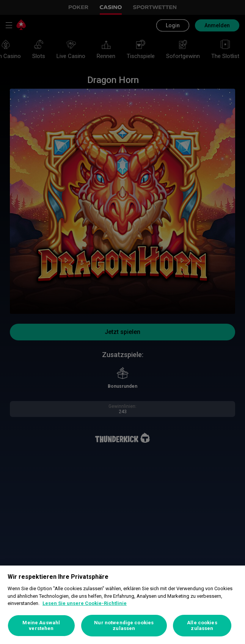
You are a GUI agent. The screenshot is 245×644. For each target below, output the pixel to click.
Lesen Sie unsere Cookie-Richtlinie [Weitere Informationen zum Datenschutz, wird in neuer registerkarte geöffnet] (85, 603)
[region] (122, 605)
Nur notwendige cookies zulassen (124, 626)
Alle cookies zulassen (202, 626)
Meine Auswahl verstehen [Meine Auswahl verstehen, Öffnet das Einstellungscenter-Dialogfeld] (41, 626)
